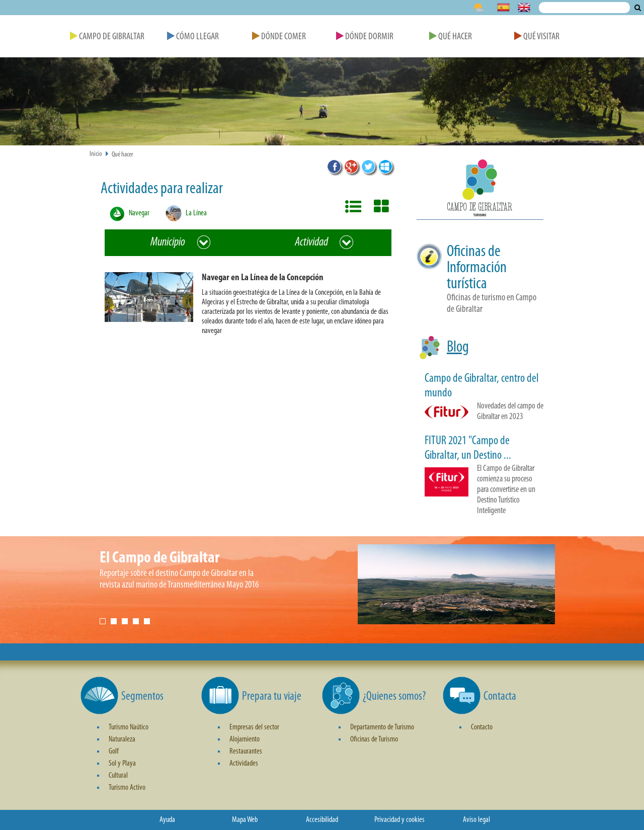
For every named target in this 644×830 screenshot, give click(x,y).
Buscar (638, 8)
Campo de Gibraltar (107, 37)
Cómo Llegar (193, 37)
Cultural (118, 776)
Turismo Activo (127, 788)
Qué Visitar (537, 37)
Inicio (96, 154)
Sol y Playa (122, 764)
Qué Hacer (451, 37)
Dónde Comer (279, 37)
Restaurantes (246, 752)
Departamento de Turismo (382, 727)
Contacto (482, 727)
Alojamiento (245, 739)
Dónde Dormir (365, 37)
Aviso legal (476, 820)
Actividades (244, 764)
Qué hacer (123, 155)
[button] (252, 306)
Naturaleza (122, 739)
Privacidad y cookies (399, 820)
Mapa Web (245, 820)
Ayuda (167, 820)
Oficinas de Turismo (374, 739)
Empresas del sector (254, 727)
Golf (114, 752)
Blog (458, 348)
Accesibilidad (322, 820)
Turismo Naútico (129, 727)
